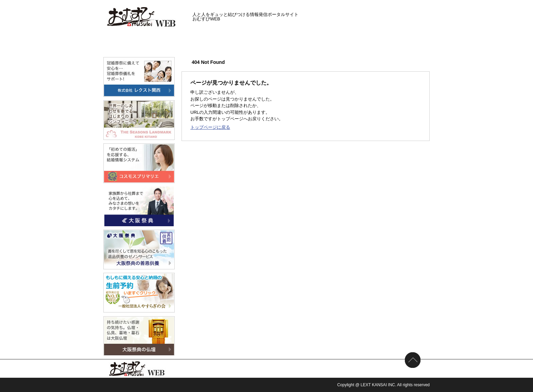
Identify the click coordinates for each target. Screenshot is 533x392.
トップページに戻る (210, 127)
